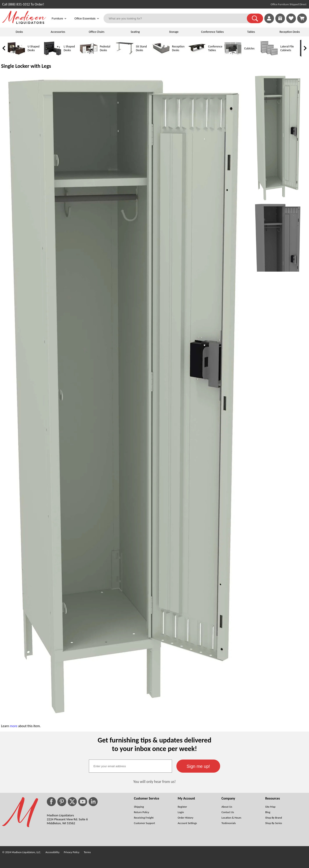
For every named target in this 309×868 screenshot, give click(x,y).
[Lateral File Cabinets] (269, 56)
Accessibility (53, 852)
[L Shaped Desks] (53, 56)
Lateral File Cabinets (287, 48)
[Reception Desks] (161, 56)
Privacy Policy (72, 852)
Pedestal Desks (105, 48)
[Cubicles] (233, 56)
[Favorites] (291, 22)
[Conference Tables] (197, 56)
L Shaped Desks (69, 48)
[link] (302, 18)
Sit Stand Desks (141, 48)
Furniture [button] (59, 19)
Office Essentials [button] (87, 19)
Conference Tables (212, 32)
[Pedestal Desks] (89, 56)
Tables (251, 32)
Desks (19, 32)
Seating (135, 32)
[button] (255, 18)
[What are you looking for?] (178, 18)
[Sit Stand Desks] (125, 56)
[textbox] (130, 766)
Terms (87, 852)
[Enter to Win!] (280, 22)
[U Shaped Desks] (16, 56)
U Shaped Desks (33, 48)
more (14, 726)
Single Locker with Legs (26, 66)
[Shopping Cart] (302, 18)
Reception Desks (290, 32)
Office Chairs (97, 32)
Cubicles (249, 48)
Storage (174, 32)
